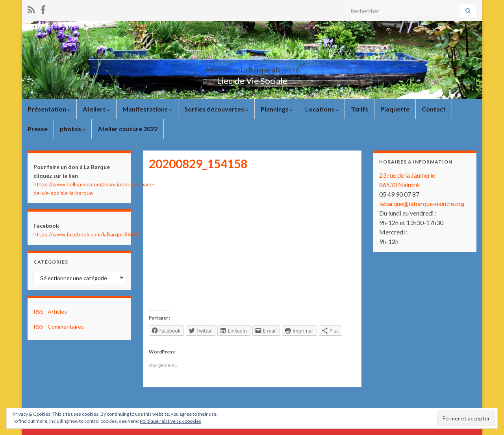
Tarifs (359, 109)
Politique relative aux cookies (170, 421)
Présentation (49, 109)
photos (73, 129)
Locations (322, 109)
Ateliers (96, 109)
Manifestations (147, 109)
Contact (434, 109)
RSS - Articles (50, 311)
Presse (38, 129)
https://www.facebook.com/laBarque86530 (87, 234)
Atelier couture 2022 (128, 129)
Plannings (277, 109)
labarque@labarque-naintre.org (422, 204)
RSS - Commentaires (59, 326)
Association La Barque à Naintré (252, 68)
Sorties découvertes (216, 109)
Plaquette (395, 109)
